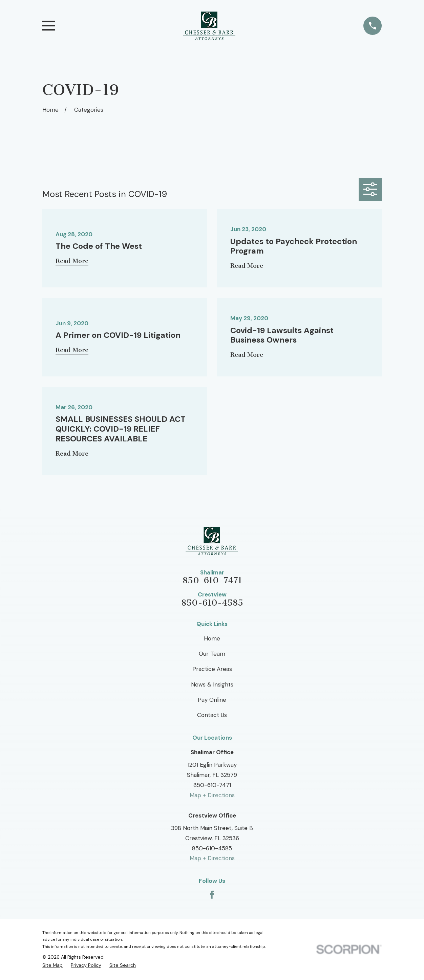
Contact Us (212, 715)
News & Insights (212, 684)
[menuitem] (52, 965)
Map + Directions (212, 795)
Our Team (212, 654)
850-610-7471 (212, 581)
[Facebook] (212, 895)
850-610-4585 (212, 603)
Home (212, 638)
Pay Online (212, 700)
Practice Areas (212, 669)
